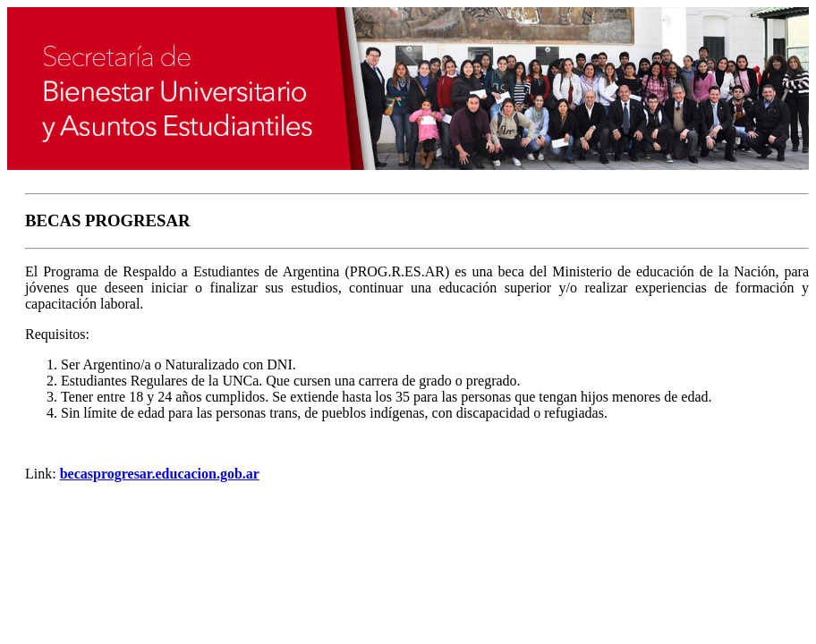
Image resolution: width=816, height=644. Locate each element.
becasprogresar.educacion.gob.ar (160, 474)
